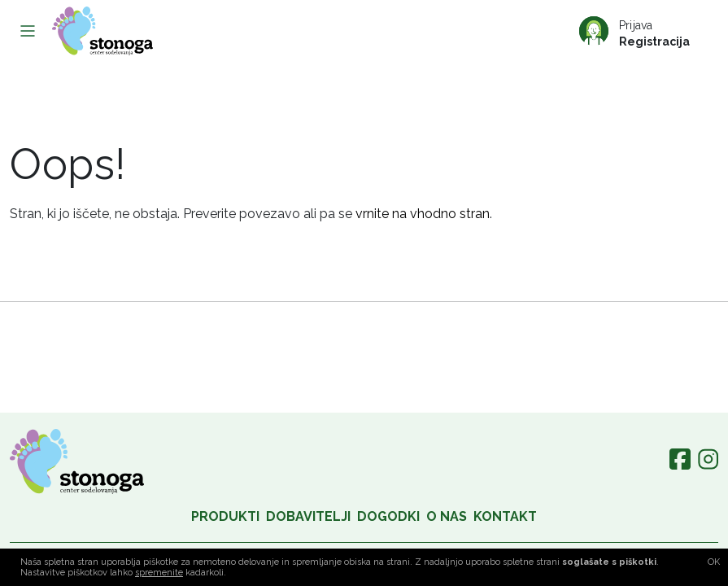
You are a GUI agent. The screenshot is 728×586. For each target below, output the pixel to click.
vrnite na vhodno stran (423, 214)
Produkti (225, 516)
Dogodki (388, 516)
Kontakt (505, 516)
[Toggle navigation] (28, 31)
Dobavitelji (308, 516)
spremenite (159, 573)
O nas (447, 516)
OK (714, 562)
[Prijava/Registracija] (645, 31)
